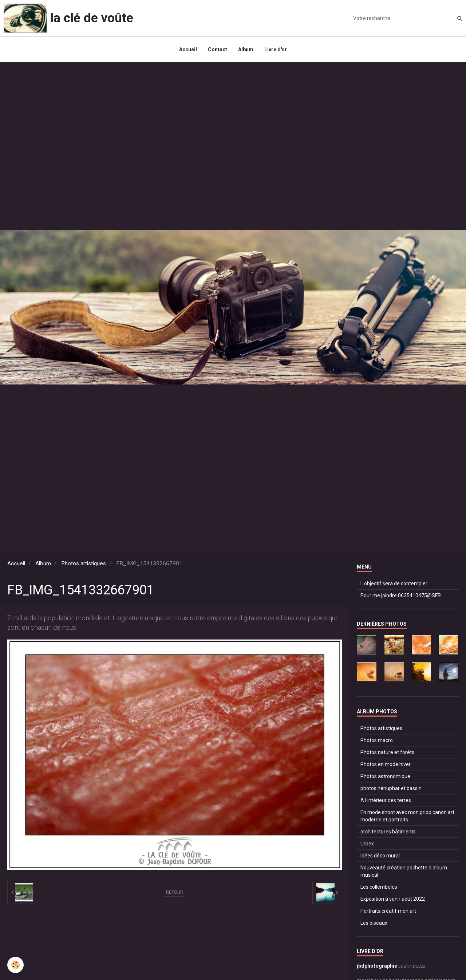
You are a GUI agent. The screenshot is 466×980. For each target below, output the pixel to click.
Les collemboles (379, 887)
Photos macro (377, 740)
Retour (175, 892)
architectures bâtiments (388, 832)
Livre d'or (276, 49)
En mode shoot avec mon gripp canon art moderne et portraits (407, 816)
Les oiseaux (374, 923)
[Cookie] (15, 965)
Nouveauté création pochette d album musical (404, 871)
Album (246, 49)
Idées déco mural (380, 856)
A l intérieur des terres (386, 800)
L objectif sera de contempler (394, 583)
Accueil (188, 49)
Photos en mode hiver (386, 764)
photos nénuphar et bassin (391, 788)
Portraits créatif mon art (388, 911)
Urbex (367, 844)
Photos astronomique (385, 776)
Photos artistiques (84, 563)
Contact (218, 49)
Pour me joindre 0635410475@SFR (401, 595)
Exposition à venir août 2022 (393, 899)
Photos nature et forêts (387, 752)
